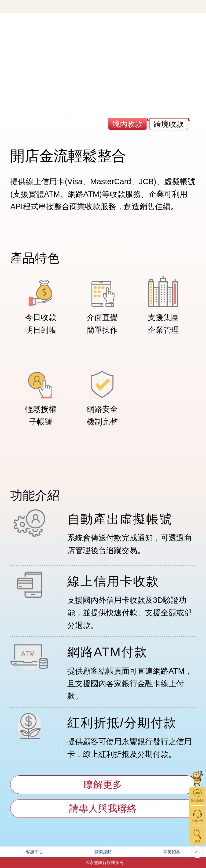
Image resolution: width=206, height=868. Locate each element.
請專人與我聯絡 (103, 808)
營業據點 (103, 852)
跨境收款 (169, 124)
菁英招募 (172, 852)
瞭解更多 (103, 784)
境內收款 (127, 124)
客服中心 (34, 852)
